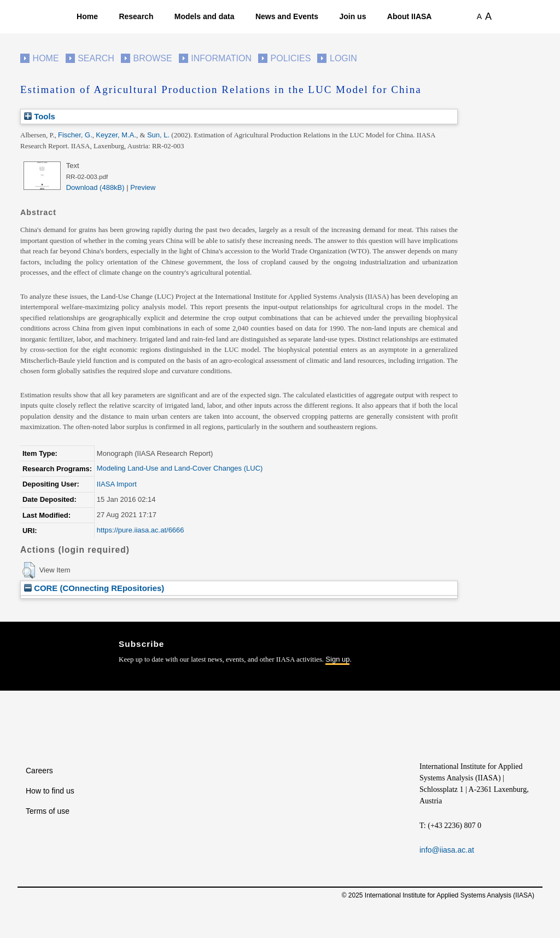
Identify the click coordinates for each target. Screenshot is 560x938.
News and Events (287, 16)
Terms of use (48, 811)
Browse (152, 58)
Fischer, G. (75, 135)
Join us (352, 16)
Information (221, 58)
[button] (29, 570)
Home (87, 16)
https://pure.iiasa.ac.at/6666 (141, 530)
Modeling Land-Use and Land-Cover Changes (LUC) (180, 468)
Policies (291, 58)
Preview (143, 187)
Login (343, 58)
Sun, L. (158, 135)
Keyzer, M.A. (116, 135)
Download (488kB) (95, 187)
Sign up (337, 659)
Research (136, 16)
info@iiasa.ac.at (447, 850)
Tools (40, 116)
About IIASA (410, 16)
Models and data (205, 16)
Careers (39, 771)
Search (96, 58)
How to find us (50, 791)
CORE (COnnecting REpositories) (94, 588)
